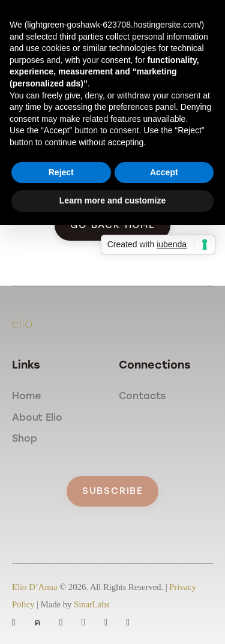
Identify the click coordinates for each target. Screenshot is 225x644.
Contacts (142, 396)
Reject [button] (61, 172)
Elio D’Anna (34, 587)
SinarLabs (91, 604)
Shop (24, 438)
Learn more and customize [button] (112, 200)
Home (26, 396)
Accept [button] (164, 172)
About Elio (37, 417)
